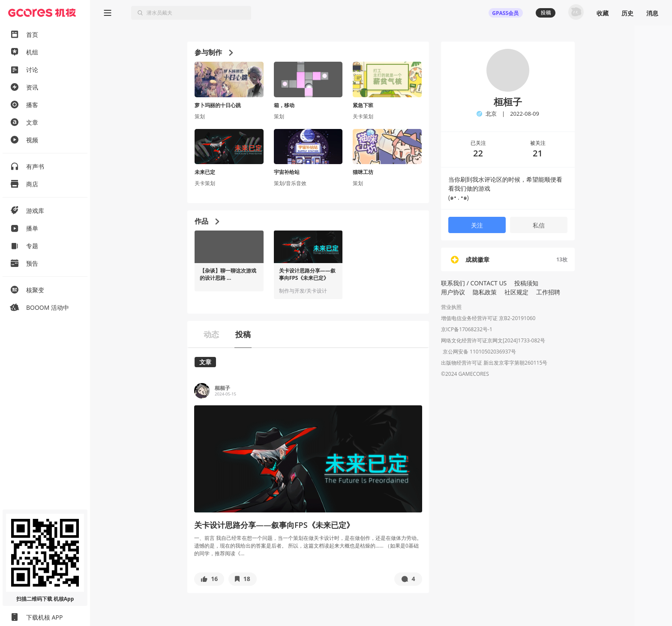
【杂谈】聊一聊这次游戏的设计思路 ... (228, 274)
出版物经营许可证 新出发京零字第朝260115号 (494, 364)
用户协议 (453, 292)
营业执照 (451, 307)
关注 (477, 225)
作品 (207, 221)
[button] (209, 579)
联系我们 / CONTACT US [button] (474, 283)
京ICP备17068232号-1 (467, 329)
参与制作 (214, 52)
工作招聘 (548, 292)
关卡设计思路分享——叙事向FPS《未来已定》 (307, 274)
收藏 (603, 13)
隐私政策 (485, 292)
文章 (205, 362)
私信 (539, 225)
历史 (627, 13)
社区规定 (516, 292)
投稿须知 (526, 283)
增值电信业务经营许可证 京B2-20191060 (488, 318)
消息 (652, 13)
